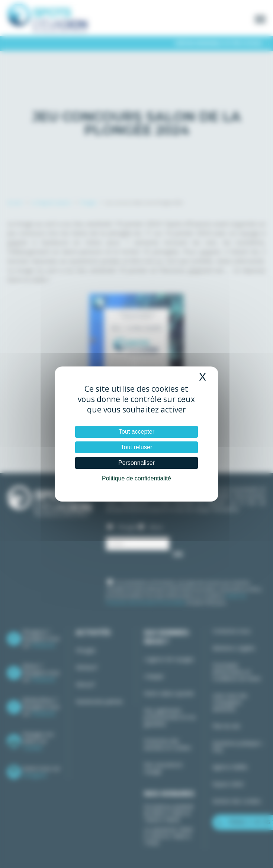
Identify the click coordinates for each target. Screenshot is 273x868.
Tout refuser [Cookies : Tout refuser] (136, 447)
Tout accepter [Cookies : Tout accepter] (136, 432)
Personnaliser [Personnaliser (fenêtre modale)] (136, 463)
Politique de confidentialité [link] (136, 478)
